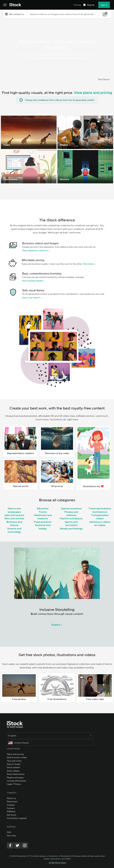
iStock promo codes (17, 757)
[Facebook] (10, 845)
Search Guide (14, 764)
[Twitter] (17, 845)
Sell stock (12, 815)
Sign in (104, 5)
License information (16, 781)
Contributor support (17, 818)
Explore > (57, 625)
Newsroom (12, 801)
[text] (63, 14)
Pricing (77, 5)
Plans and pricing (15, 754)
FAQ (9, 832)
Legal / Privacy (14, 784)
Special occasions (71, 508)
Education (43, 508)
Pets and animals (14, 518)
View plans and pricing (93, 93)
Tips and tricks (14, 761)
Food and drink (43, 522)
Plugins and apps (15, 777)
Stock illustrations (16, 774)
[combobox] (15, 14)
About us (11, 798)
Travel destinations (100, 508)
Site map (11, 835)
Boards (91, 5)
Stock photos (13, 767)
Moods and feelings (71, 528)
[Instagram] (25, 845)
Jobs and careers (14, 515)
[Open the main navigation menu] (5, 5)
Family (43, 512)
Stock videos (13, 771)
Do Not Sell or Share (57, 862)
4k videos (100, 525)
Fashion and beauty (71, 518)
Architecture (100, 512)
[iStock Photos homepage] (15, 5)
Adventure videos (100, 522)
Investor (11, 805)
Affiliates (11, 811)
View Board (103, 79)
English (50, 735)
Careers (11, 808)
